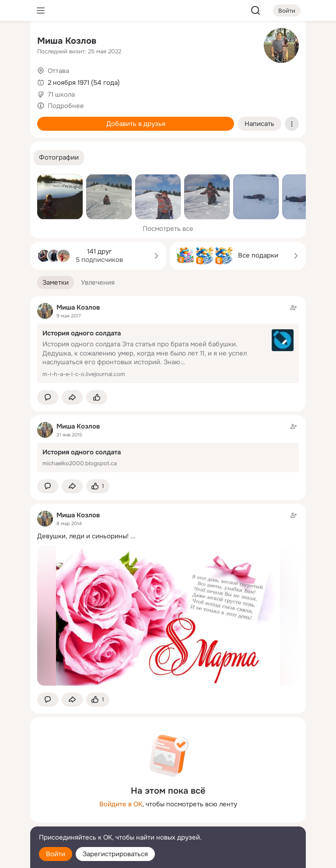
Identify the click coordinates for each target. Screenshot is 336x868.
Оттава (58, 71)
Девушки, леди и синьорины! (83, 536)
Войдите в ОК (121, 804)
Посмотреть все (168, 229)
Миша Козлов (67, 41)
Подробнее (66, 106)
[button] (59, 158)
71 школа (61, 94)
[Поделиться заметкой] (72, 397)
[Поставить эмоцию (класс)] (97, 397)
